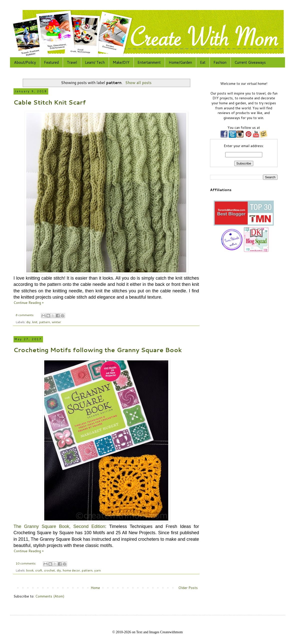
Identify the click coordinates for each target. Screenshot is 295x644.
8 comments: (25, 315)
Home (95, 588)
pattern (45, 322)
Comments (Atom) (50, 596)
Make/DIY (121, 62)
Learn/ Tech (95, 62)
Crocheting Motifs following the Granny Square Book (98, 350)
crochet (49, 570)
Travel (72, 62)
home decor (71, 570)
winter (56, 322)
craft (39, 570)
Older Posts (188, 588)
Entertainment (149, 62)
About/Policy (25, 62)
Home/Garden (180, 62)
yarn (97, 570)
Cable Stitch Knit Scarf (50, 102)
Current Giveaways (250, 62)
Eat (203, 62)
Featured (51, 62)
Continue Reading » (28, 303)
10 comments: (26, 563)
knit (35, 322)
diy (28, 322)
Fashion (220, 62)
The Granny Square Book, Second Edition (59, 526)
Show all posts (138, 83)
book (30, 570)
